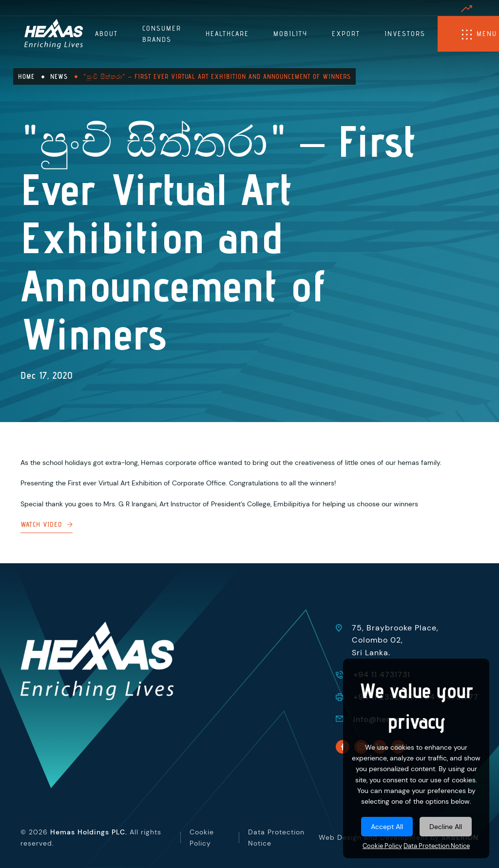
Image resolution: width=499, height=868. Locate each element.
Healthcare (227, 34)
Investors (405, 34)
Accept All (387, 827)
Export (346, 34)
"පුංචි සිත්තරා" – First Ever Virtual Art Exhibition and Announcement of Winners (217, 76)
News (59, 76)
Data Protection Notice (437, 846)
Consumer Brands (162, 34)
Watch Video (47, 532)
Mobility (290, 34)
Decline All (446, 827)
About (106, 34)
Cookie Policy (382, 846)
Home (26, 76)
